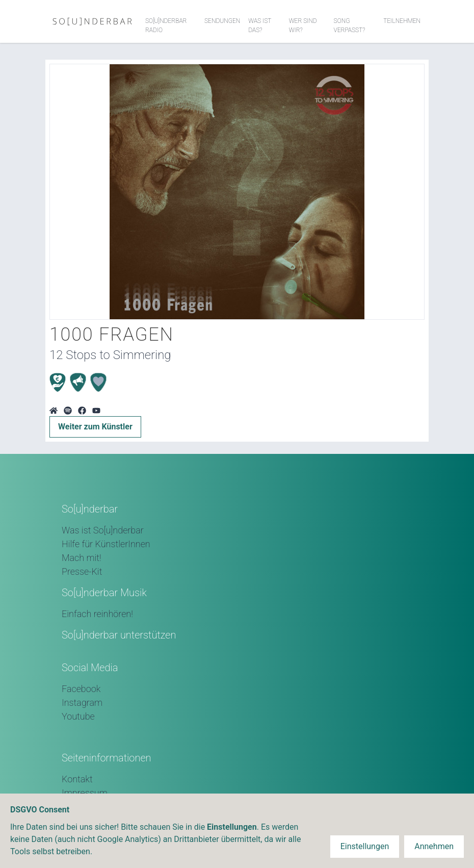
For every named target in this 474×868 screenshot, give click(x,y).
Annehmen (434, 846)
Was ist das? (260, 25)
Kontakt (77, 779)
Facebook (81, 689)
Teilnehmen (402, 21)
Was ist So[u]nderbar (103, 530)
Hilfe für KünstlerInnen (106, 544)
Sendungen (222, 21)
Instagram (82, 703)
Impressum (85, 793)
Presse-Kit (82, 571)
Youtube (78, 716)
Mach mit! (82, 558)
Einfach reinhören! (97, 614)
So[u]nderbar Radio (166, 25)
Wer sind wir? (303, 25)
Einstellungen (365, 846)
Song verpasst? (350, 25)
